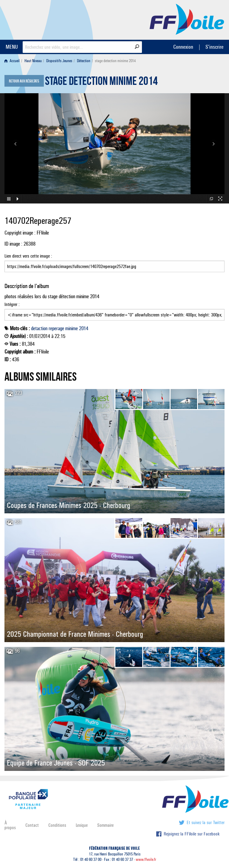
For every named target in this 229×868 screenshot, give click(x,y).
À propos (10, 825)
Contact (32, 825)
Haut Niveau (33, 61)
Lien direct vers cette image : (114, 263)
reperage (56, 328)
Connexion (183, 47)
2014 (84, 328)
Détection (84, 61)
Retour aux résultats (24, 81)
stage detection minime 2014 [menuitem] (115, 61)
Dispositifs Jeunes (59, 61)
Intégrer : (114, 311)
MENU (12, 47)
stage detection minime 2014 (101, 82)
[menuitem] (13, 61)
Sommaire (105, 825)
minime (72, 328)
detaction (39, 328)
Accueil (12, 61)
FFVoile (187, 19)
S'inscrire (214, 47)
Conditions (57, 825)
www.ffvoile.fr (146, 859)
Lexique (82, 825)
